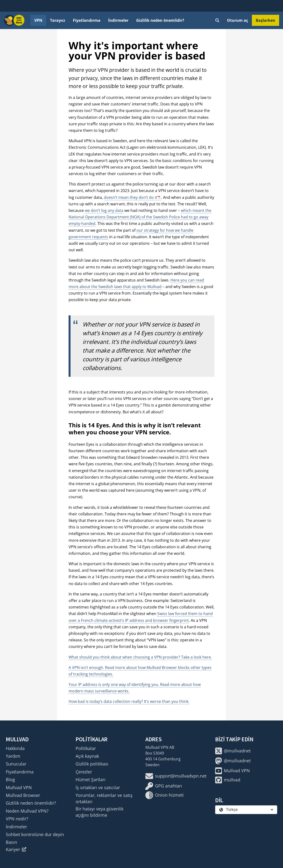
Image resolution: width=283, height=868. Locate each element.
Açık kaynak (87, 756)
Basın (11, 842)
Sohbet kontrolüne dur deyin (35, 834)
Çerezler (84, 772)
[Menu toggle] (19, 20)
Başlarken (265, 20)
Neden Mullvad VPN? (27, 811)
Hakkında (15, 748)
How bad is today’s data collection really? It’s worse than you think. (129, 701)
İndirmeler (118, 20)
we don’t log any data (104, 210)
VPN (38, 20)
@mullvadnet (233, 751)
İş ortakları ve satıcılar (98, 787)
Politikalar (86, 748)
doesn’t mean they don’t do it (131, 197)
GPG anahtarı (164, 786)
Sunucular (16, 764)
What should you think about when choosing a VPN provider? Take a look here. (140, 657)
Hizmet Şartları (91, 779)
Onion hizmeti (165, 795)
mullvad (228, 780)
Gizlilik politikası (92, 764)
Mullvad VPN (19, 787)
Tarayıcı (58, 20)
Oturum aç (237, 20)
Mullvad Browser (23, 795)
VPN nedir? (17, 819)
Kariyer (16, 849)
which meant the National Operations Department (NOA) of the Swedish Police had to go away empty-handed (140, 217)
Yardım (13, 756)
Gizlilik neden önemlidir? (160, 20)
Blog (10, 779)
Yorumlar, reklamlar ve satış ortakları (104, 798)
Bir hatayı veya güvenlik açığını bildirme (99, 812)
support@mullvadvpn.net (176, 776)
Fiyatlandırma (87, 20)
